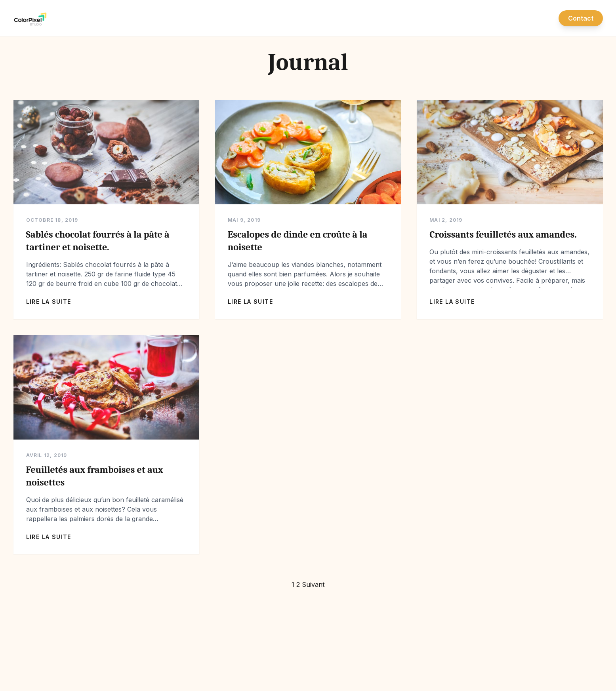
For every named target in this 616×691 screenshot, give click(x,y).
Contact (581, 18)
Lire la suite (49, 302)
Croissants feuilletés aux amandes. (503, 234)
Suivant (313, 584)
